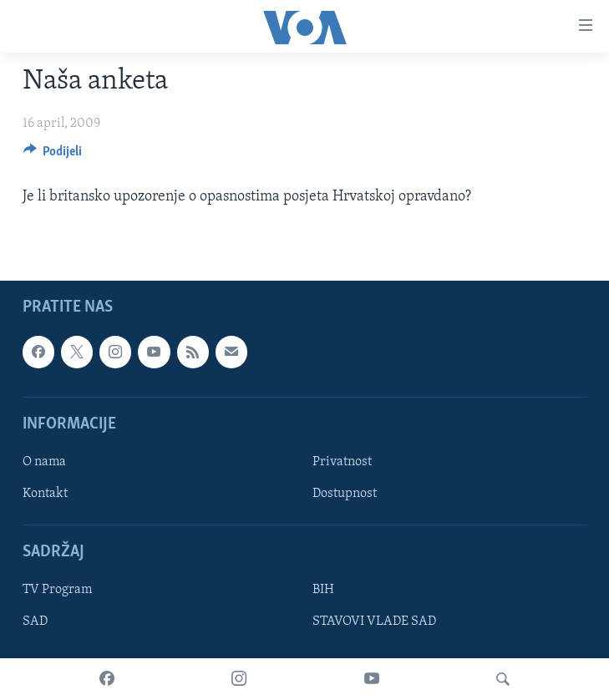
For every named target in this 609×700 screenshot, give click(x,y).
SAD (35, 622)
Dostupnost (345, 494)
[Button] (53, 155)
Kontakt (45, 494)
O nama (44, 462)
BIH (323, 591)
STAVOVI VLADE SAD (374, 622)
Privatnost (342, 462)
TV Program (57, 591)
